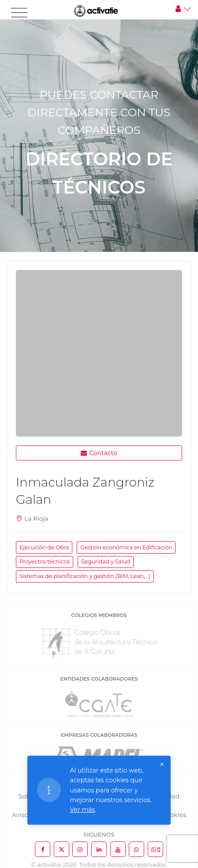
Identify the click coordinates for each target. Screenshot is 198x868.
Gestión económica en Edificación (126, 547)
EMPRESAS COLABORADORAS (99, 735)
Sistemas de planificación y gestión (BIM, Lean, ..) (85, 576)
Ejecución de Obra (44, 547)
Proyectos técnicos (45, 562)
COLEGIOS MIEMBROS (99, 615)
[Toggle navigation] (19, 13)
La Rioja (36, 518)
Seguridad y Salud (106, 562)
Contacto (99, 453)
